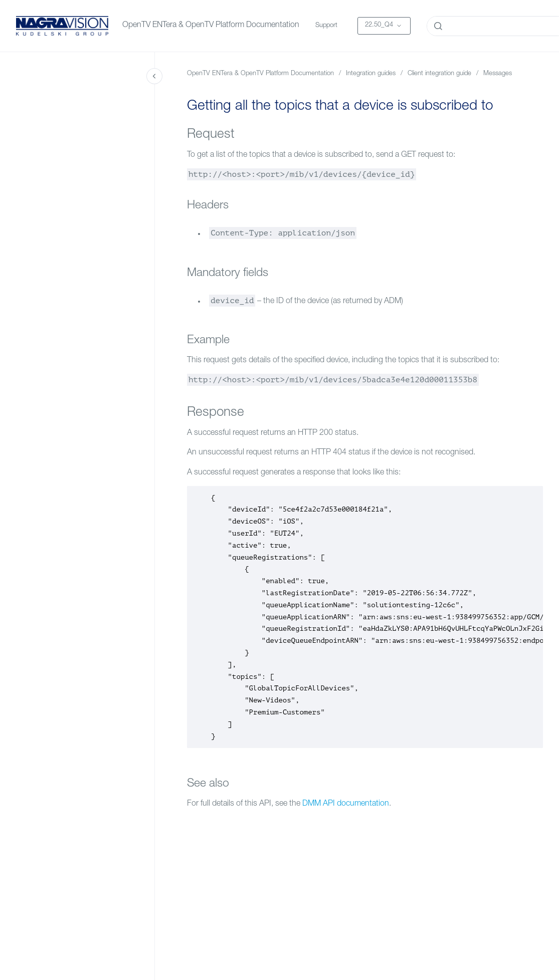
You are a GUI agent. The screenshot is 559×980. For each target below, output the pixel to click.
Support (326, 26)
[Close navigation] (154, 76)
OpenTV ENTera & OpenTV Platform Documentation (211, 26)
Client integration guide (439, 74)
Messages (498, 74)
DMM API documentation (346, 804)
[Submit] (438, 26)
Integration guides (371, 74)
